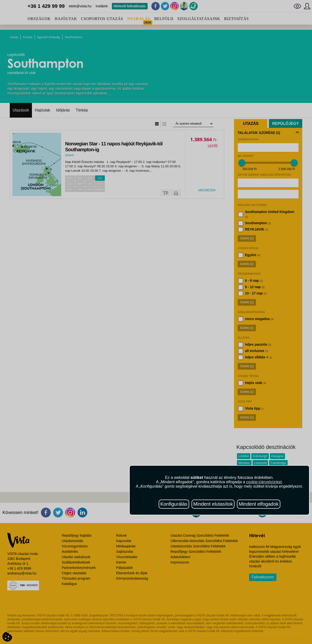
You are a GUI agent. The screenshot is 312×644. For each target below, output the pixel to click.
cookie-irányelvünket (264, 482)
